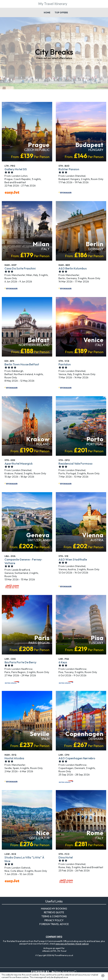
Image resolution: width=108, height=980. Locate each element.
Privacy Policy (54, 920)
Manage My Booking (54, 909)
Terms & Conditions (54, 916)
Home (47, 13)
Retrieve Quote (54, 912)
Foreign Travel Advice (54, 924)
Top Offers (61, 13)
